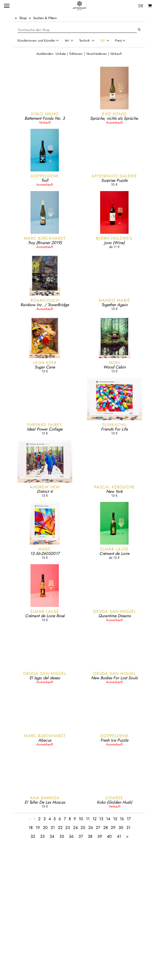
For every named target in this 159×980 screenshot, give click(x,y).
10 (81, 819)
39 (100, 836)
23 (68, 828)
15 (115, 819)
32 (33, 836)
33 (42, 836)
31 (128, 828)
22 (60, 828)
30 (121, 828)
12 (94, 819)
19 (38, 828)
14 (108, 819)
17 (129, 819)
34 (52, 836)
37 (81, 836)
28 (106, 828)
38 (90, 836)
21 (53, 828)
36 (71, 836)
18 (31, 828)
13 (101, 819)
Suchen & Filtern (45, 18)
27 (98, 828)
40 (109, 836)
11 (88, 819)
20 (45, 828)
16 (122, 819)
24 (75, 828)
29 (113, 828)
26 (91, 828)
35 (62, 836)
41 (119, 836)
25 (83, 828)
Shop (23, 18)
